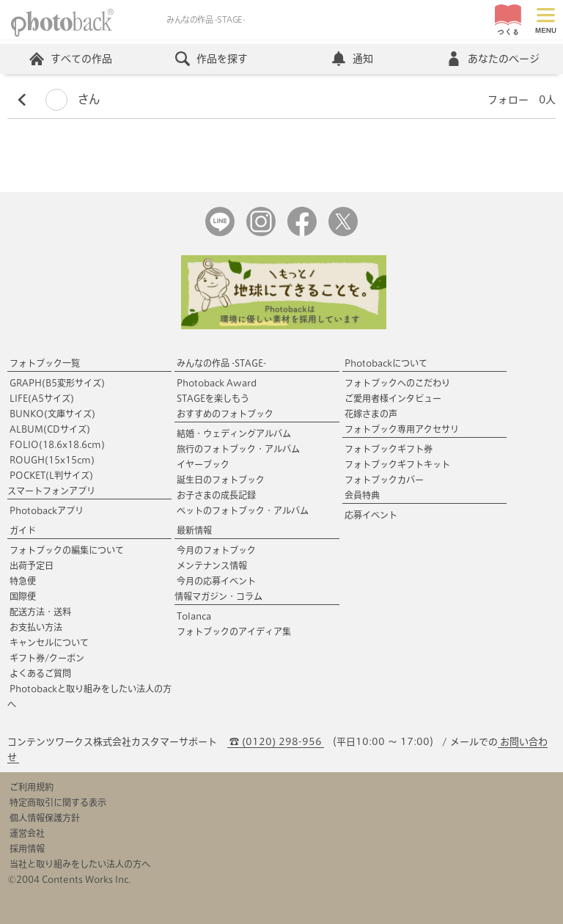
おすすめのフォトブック (225, 414)
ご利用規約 (32, 787)
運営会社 (27, 833)
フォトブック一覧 (45, 363)
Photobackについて (386, 363)
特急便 (23, 581)
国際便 (23, 596)
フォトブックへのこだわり (397, 383)
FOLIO (57, 444)
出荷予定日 (32, 565)
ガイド (23, 530)
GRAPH (57, 383)
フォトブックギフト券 (389, 449)
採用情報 (27, 848)
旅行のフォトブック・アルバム (238, 449)
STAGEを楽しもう (213, 398)
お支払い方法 (36, 627)
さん (73, 99)
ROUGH (52, 460)
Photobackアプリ (47, 510)
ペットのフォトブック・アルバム (243, 510)
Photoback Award (217, 383)
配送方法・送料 (40, 612)
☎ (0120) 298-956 (276, 742)
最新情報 (194, 530)
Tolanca (194, 616)
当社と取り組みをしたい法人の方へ (80, 864)
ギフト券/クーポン (47, 658)
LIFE (42, 398)
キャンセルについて (49, 642)
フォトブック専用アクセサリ (402, 429)
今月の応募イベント (216, 581)
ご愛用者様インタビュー (393, 398)
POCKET (51, 475)
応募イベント (371, 515)
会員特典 (362, 495)
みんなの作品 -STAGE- (221, 363)
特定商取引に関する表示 (58, 802)
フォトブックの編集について (67, 550)
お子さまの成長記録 (216, 495)
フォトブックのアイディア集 (234, 631)
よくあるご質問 (40, 673)
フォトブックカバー (384, 480)
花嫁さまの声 (371, 414)
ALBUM (50, 429)
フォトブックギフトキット (397, 464)
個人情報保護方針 (45, 818)
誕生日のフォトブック (221, 480)
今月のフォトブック (216, 550)
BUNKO (52, 414)
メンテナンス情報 (212, 565)
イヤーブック (203, 464)
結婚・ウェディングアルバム (234, 433)
